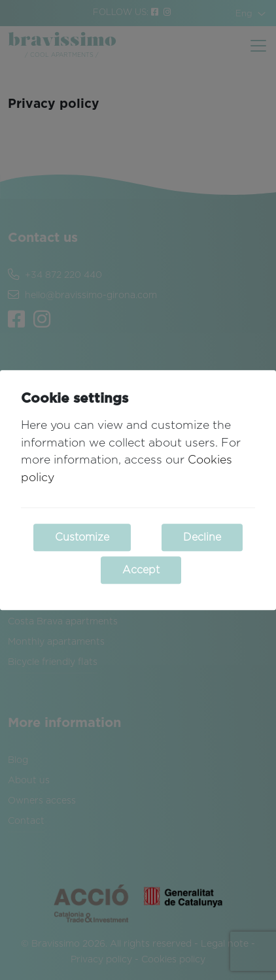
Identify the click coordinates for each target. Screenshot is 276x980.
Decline (202, 537)
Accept (141, 570)
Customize (82, 537)
